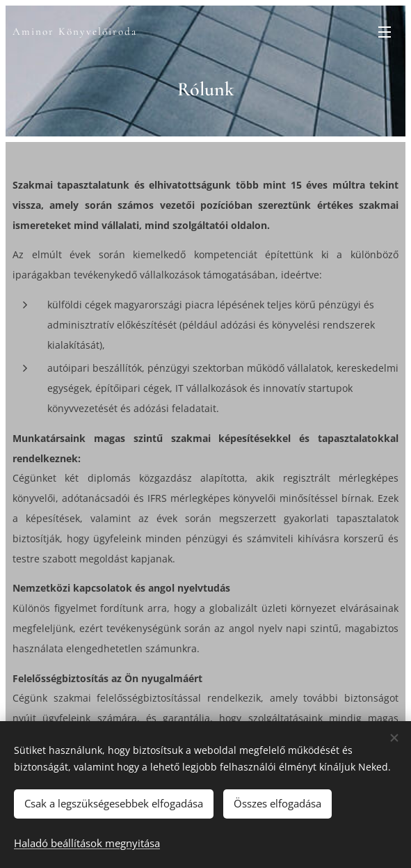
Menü (385, 32)
